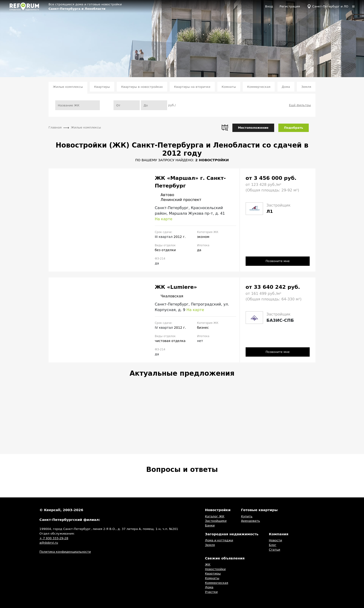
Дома (286, 87)
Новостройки (215, 569)
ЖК (208, 564)
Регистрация (290, 6)
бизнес (203, 328)
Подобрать (293, 128)
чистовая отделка (170, 341)
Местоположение (253, 128)
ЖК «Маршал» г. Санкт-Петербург (190, 182)
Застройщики (216, 521)
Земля (306, 87)
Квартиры (102, 87)
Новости (275, 541)
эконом (203, 237)
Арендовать (250, 521)
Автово (165, 195)
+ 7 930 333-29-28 (54, 538)
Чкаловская (169, 296)
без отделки (165, 250)
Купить (247, 516)
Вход (269, 6)
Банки (210, 525)
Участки (211, 592)
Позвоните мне (278, 261)
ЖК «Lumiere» (176, 287)
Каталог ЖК (215, 516)
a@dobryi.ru (49, 543)
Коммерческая (259, 87)
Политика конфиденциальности (65, 552)
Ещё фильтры (300, 105)
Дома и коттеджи (219, 541)
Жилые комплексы (68, 87)
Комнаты (229, 87)
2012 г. (180, 237)
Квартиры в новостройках (142, 87)
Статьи (274, 550)
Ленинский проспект (178, 200)
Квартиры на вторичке (192, 87)
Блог (273, 545)
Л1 (270, 211)
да (199, 250)
